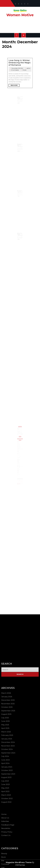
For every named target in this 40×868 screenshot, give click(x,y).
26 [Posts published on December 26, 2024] (20, 469)
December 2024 (19, 453)
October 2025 (19, 446)
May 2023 (19, 461)
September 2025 (19, 447)
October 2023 (19, 458)
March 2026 (19, 444)
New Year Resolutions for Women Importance (20, 102)
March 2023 (19, 463)
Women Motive (20, 15)
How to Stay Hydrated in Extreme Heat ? (20, 437)
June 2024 (19, 456)
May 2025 (19, 449)
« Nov (19, 470)
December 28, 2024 (19, 53)
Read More (18, 59)
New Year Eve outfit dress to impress (20, 195)
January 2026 (19, 444)
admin (23, 53)
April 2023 (19, 462)
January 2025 (19, 452)
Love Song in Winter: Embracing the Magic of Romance (20, 51)
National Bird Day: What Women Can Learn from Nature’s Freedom (20, 439)
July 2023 (19, 460)
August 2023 (19, 460)
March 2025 (19, 451)
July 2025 (19, 448)
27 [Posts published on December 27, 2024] (20, 469)
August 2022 (19, 464)
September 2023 (19, 459)
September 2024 (19, 455)
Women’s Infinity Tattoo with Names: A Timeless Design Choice (20, 149)
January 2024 (19, 457)
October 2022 (19, 464)
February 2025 (19, 452)
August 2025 (19, 448)
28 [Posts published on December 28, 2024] (21, 469)
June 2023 (19, 461)
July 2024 (19, 456)
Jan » (19, 470)
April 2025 (19, 450)
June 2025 (19, 449)
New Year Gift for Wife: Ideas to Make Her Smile (20, 238)
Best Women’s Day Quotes (20, 438)
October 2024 (19, 454)
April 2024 (19, 457)
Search (20, 440)
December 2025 (19, 445)
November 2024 (19, 453)
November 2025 (19, 445)
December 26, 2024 (20, 239)
